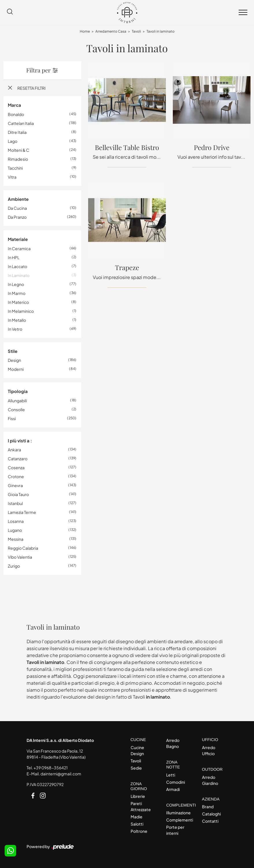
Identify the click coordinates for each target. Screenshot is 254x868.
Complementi (179, 820)
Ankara (14, 450)
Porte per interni (175, 830)
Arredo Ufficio (209, 750)
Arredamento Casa (111, 31)
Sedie (136, 768)
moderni (16, 369)
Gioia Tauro (18, 494)
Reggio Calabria (23, 548)
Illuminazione (178, 813)
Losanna (16, 521)
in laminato (19, 275)
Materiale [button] (18, 239)
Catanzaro (18, 459)
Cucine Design (137, 750)
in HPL (14, 257)
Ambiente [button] (18, 199)
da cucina (17, 208)
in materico (18, 302)
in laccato (17, 266)
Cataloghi (211, 814)
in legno (16, 284)
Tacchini (15, 168)
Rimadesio (18, 159)
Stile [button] (13, 351)
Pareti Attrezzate (141, 806)
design (14, 360)
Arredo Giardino (210, 780)
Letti (171, 775)
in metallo (17, 320)
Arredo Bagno (173, 743)
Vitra (12, 177)
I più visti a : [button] (20, 440)
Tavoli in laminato (161, 31)
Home (85, 31)
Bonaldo (16, 114)
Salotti (137, 824)
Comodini (176, 782)
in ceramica (19, 248)
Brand (208, 807)
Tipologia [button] (18, 391)
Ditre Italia (17, 132)
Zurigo (14, 566)
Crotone (16, 476)
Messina (16, 539)
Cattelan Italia (21, 123)
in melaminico (21, 311)
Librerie (138, 796)
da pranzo (17, 217)
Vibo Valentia (20, 557)
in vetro (15, 329)
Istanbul (15, 503)
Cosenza (16, 467)
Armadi (173, 789)
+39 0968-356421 (51, 768)
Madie (137, 817)
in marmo (17, 293)
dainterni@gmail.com (61, 774)
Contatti (210, 821)
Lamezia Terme (22, 512)
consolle (16, 409)
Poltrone (139, 831)
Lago (13, 141)
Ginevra (15, 485)
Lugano (15, 530)
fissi (12, 418)
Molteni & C (18, 150)
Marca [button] (14, 105)
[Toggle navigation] (243, 13)
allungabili (17, 401)
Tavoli (136, 31)
